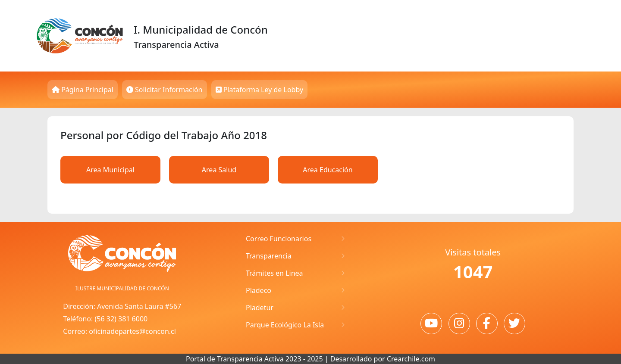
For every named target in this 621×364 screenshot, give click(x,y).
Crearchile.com (411, 359)
